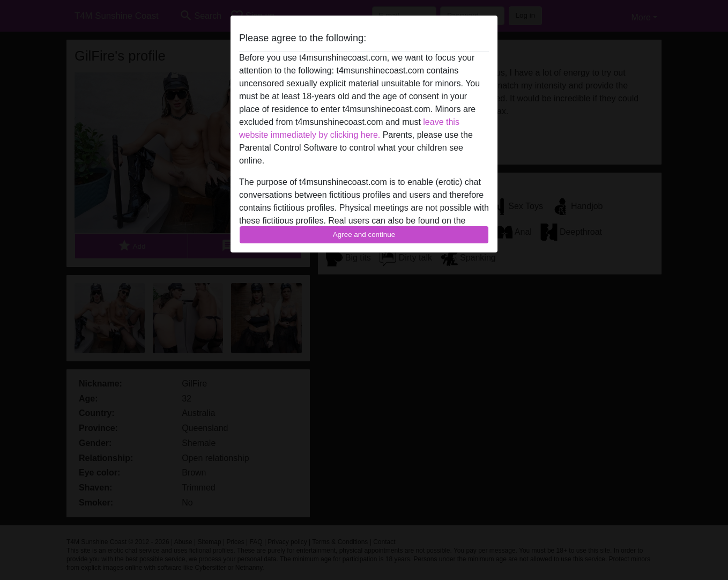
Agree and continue (364, 235)
